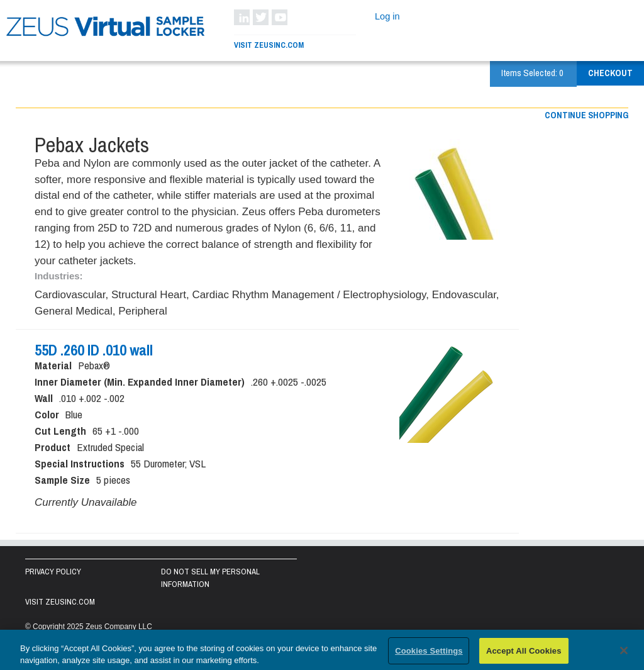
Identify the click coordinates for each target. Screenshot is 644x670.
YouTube (280, 17)
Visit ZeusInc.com (269, 45)
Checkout (610, 73)
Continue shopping (586, 115)
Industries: (59, 276)
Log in (387, 16)
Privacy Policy (53, 572)
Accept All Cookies (524, 654)
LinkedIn (242, 17)
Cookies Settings (429, 654)
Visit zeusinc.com (60, 602)
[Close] (624, 654)
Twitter (261, 17)
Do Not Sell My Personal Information (210, 578)
